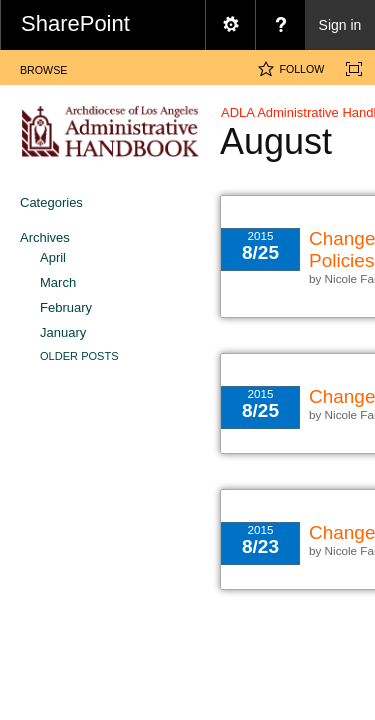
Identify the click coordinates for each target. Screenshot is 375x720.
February (66, 307)
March (58, 282)
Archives (45, 237)
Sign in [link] (340, 25)
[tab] (43, 66)
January (63, 332)
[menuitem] (230, 25)
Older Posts (79, 356)
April (53, 257)
